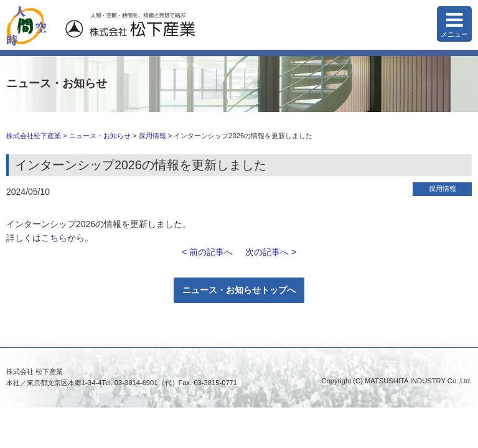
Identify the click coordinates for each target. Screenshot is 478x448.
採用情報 (152, 136)
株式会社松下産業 (34, 136)
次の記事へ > (271, 252)
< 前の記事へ (207, 252)
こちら (54, 238)
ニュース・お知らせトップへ (239, 290)
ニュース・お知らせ (100, 136)
